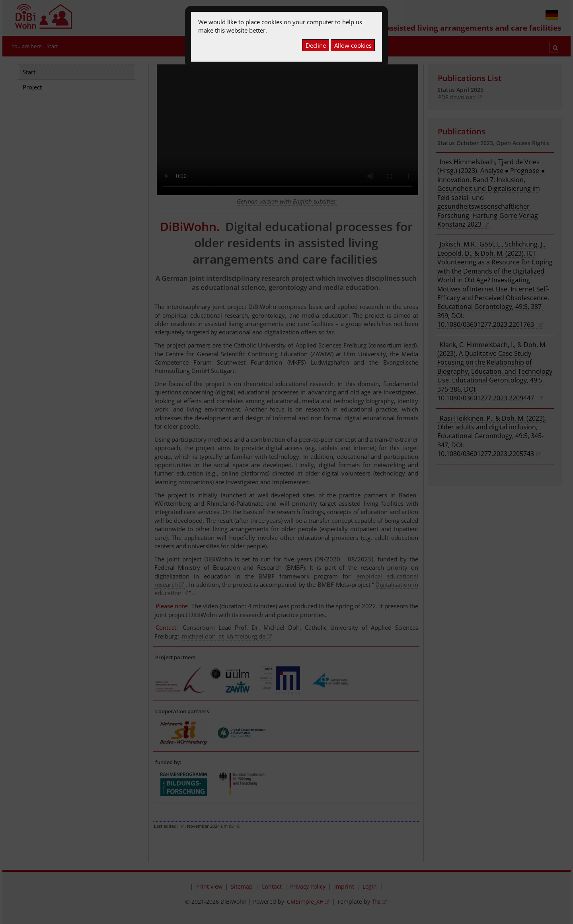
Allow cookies (353, 45)
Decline (316, 45)
